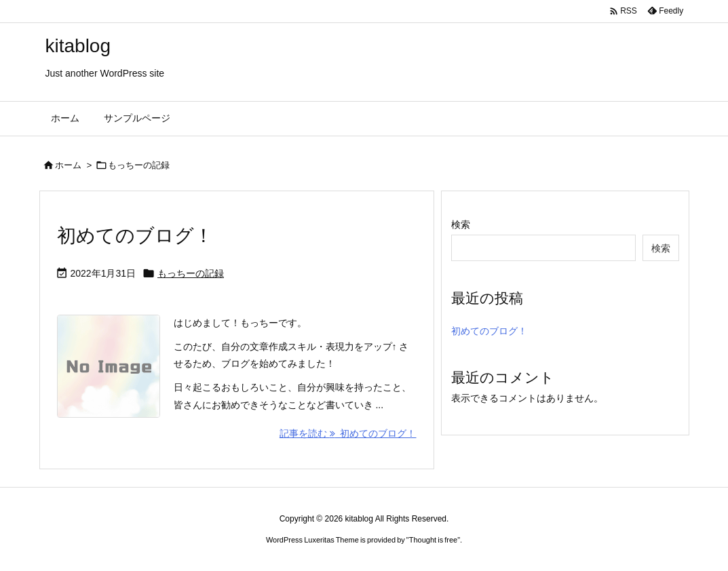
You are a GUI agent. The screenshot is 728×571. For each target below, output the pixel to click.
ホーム (68, 165)
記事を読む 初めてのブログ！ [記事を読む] (348, 433)
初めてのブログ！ (135, 236)
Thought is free (433, 540)
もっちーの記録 (191, 273)
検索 (461, 224)
